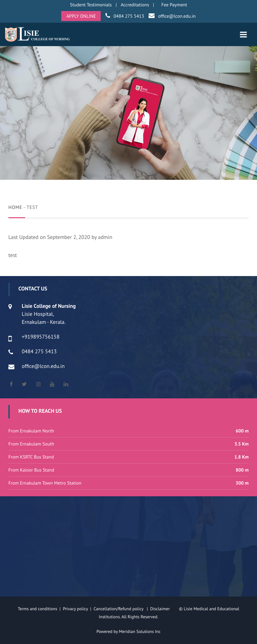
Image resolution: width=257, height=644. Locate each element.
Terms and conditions (37, 609)
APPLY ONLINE (81, 16)
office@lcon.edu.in (177, 16)
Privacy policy (77, 609)
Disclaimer (164, 609)
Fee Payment (174, 5)
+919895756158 (41, 337)
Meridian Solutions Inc (140, 631)
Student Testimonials (91, 5)
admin (105, 237)
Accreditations (135, 5)
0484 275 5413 (129, 16)
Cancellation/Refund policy (119, 609)
